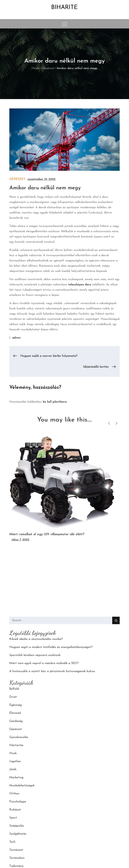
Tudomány (16, 866)
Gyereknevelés (19, 737)
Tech (12, 842)
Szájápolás (17, 826)
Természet (16, 850)
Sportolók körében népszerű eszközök (35, 655)
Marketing (16, 778)
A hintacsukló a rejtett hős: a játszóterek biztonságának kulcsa (52, 671)
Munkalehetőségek (22, 786)
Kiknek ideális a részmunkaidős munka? (36, 639)
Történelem (17, 858)
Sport (13, 818)
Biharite (64, 7)
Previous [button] (109, 423)
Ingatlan (15, 761)
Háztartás (16, 745)
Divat (13, 697)
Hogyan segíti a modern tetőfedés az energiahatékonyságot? (51, 647)
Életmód (15, 713)
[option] (65, 487)
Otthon (14, 794)
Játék (13, 769)
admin (16, 338)
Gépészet (17, 179)
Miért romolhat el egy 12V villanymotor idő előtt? (47, 534)
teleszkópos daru (80, 285)
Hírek (13, 753)
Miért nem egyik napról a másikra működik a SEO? (44, 663)
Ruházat (15, 810)
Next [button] (116, 423)
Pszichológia (18, 802)
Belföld (14, 689)
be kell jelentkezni (55, 402)
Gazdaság (16, 721)
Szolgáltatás (18, 834)
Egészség (15, 705)
